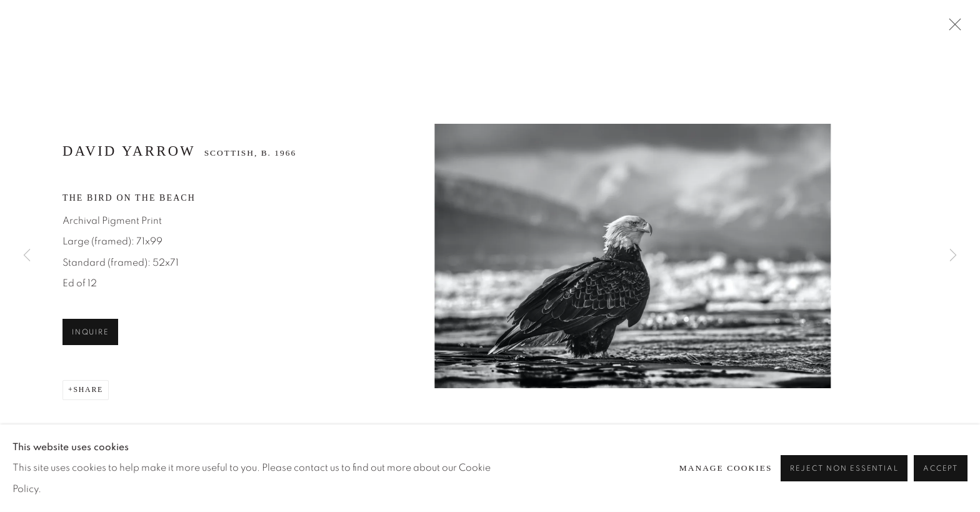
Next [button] (953, 256)
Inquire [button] (90, 332)
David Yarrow (129, 151)
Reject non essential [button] (844, 469)
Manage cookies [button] (726, 468)
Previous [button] (27, 256)
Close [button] (952, 28)
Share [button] (88, 389)
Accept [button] (941, 469)
